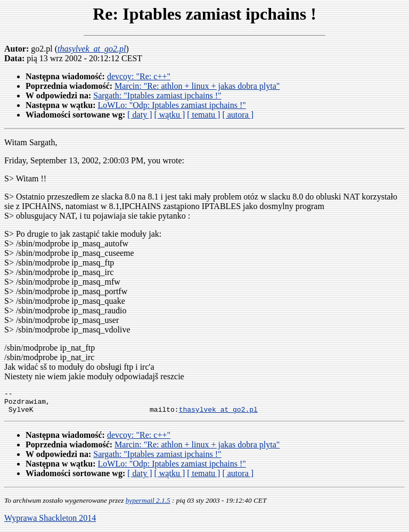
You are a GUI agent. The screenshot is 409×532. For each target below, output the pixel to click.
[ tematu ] (203, 115)
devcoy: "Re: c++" (139, 76)
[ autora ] (238, 115)
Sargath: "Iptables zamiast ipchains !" (157, 95)
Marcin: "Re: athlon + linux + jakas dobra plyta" (197, 86)
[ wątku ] (169, 115)
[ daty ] (140, 115)
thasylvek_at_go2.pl (218, 414)
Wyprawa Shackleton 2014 (50, 523)
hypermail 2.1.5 (148, 505)
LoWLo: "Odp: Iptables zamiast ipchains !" (172, 105)
